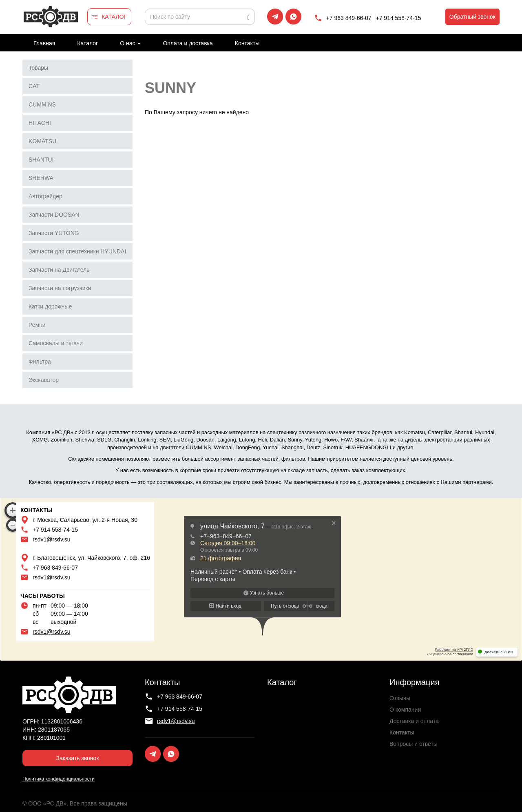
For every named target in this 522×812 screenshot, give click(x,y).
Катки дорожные (50, 306)
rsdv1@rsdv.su (52, 539)
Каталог (87, 43)
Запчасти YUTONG (54, 233)
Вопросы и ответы (414, 744)
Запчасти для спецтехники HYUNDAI (77, 251)
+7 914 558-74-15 (399, 18)
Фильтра (40, 362)
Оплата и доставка (188, 43)
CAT (34, 86)
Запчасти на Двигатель (59, 270)
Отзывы (400, 698)
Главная (44, 43)
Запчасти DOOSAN (54, 215)
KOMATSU (42, 141)
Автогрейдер (45, 196)
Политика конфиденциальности (59, 779)
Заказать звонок (78, 758)
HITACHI (40, 123)
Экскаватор (44, 380)
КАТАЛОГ (114, 17)
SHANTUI (41, 160)
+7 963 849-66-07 (349, 18)
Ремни (37, 325)
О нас (130, 43)
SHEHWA (41, 178)
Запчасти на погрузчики (60, 288)
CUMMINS (42, 104)
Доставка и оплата (414, 721)
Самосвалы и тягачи (56, 343)
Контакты (247, 43)
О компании (405, 710)
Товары (38, 68)
